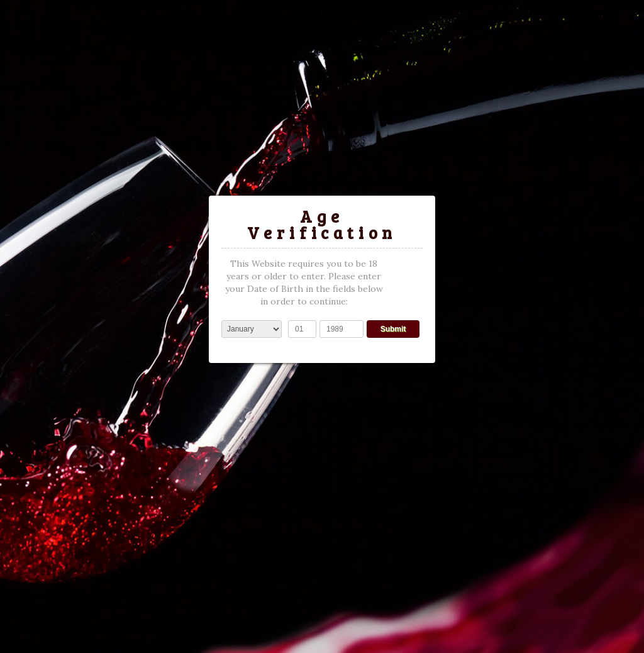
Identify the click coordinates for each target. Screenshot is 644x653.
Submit (393, 329)
